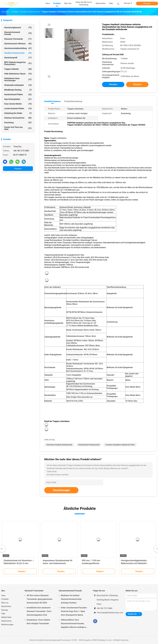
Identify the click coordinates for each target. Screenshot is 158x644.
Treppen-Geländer (18, 69)
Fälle (3, 614)
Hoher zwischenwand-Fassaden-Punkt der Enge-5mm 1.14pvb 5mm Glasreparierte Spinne (74, 611)
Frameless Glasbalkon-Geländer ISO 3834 (120, 445)
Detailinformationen (52, 101)
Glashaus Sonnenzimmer (18, 118)
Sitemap (5, 610)
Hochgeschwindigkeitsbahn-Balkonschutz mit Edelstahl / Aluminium (134, 563)
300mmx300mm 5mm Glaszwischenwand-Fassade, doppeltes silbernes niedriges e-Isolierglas (74, 624)
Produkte (5, 599)
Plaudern (147, 4)
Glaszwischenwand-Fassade (18, 33)
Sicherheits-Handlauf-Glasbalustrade (59, 445)
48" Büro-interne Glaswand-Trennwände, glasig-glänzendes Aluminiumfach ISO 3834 (39, 599)
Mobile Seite (6, 617)
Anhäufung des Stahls (18, 113)
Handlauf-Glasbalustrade (18, 53)
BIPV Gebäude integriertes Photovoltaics (18, 63)
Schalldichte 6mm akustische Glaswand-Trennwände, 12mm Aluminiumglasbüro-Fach (39, 611)
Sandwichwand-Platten (18, 94)
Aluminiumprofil (18, 58)
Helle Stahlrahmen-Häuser (18, 74)
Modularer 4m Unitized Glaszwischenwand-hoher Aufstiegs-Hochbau (71, 599)
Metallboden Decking (18, 90)
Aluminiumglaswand (18, 28)
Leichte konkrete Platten (18, 109)
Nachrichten (6, 606)
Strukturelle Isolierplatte (18, 85)
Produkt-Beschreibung (73, 101)
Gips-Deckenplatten (18, 99)
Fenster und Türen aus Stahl (18, 128)
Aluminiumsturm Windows (18, 44)
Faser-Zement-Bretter (18, 104)
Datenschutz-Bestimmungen (7, 623)
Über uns (5, 603)
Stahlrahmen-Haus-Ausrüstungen (18, 79)
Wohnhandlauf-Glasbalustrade (89, 445)
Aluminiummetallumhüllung (18, 48)
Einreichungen (61, 490)
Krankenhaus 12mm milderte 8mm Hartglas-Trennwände (38, 622)
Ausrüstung (18, 123)
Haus (3, 595)
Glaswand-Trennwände (18, 39)
